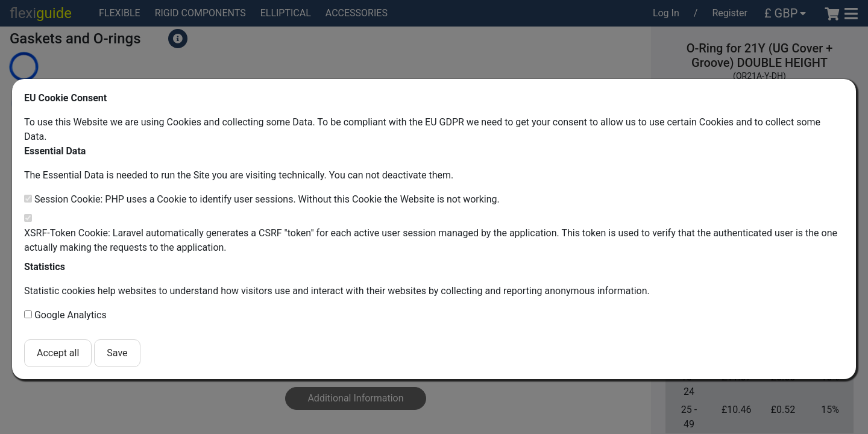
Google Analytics (71, 315)
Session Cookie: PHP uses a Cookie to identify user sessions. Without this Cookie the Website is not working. (267, 199)
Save (117, 353)
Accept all (58, 353)
